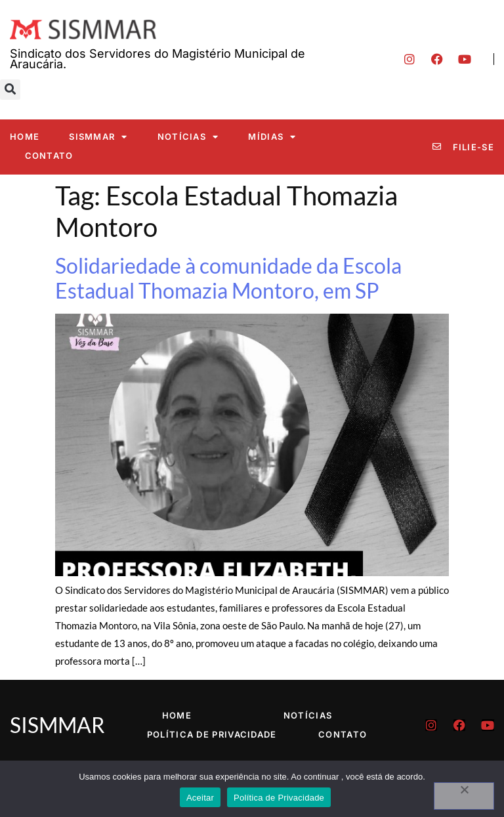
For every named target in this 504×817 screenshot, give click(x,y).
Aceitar (200, 798)
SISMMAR (98, 137)
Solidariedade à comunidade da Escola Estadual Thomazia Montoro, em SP (228, 278)
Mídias (272, 137)
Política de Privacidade (212, 734)
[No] (464, 796)
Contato (49, 156)
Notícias (188, 137)
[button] (10, 90)
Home (25, 136)
